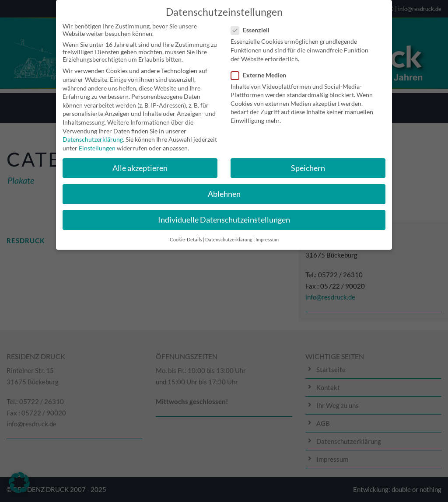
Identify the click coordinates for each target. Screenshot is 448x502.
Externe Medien (262, 70)
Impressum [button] (267, 235)
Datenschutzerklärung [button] (229, 235)
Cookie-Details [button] (186, 235)
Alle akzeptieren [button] (140, 163)
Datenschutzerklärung (93, 134)
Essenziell (254, 25)
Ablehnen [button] (224, 189)
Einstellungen (97, 143)
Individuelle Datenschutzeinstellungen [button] (224, 214)
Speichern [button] (308, 163)
